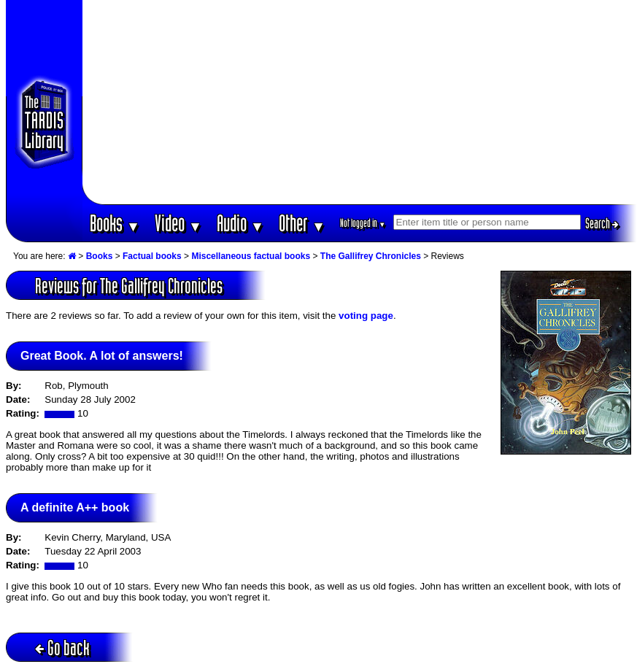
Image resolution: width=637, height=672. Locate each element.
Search (602, 223)
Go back (62, 648)
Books (115, 223)
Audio (240, 223)
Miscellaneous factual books (251, 256)
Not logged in (363, 223)
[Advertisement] (359, 102)
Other (302, 223)
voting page (366, 316)
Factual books (152, 256)
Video (178, 223)
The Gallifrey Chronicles (371, 256)
